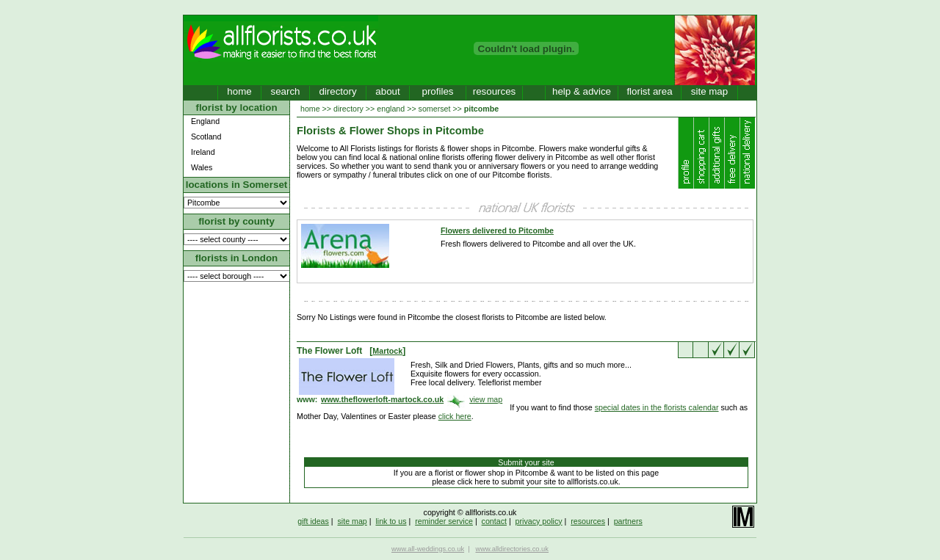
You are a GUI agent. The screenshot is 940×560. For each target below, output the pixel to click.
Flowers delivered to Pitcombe (497, 230)
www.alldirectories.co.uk (512, 549)
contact (494, 521)
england (391, 109)
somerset (435, 109)
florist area (649, 91)
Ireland (203, 152)
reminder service (444, 521)
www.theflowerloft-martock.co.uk (382, 399)
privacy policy (539, 521)
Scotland (206, 137)
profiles (438, 91)
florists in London (237, 258)
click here (455, 416)
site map (709, 91)
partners (628, 521)
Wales (202, 167)
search (285, 91)
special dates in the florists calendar (657, 407)
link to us (391, 521)
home (239, 91)
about (387, 91)
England (205, 121)
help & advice (582, 91)
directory (337, 91)
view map (486, 399)
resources (495, 91)
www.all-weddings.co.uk (428, 549)
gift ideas (313, 521)
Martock (387, 351)
